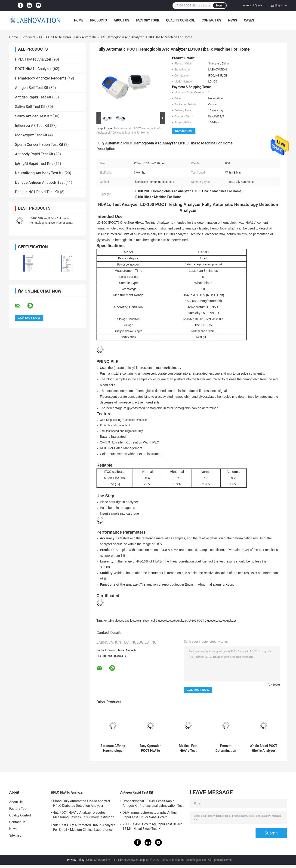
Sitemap (15, 835)
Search (220, 6)
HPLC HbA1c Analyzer (33, 59)
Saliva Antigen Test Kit (33, 116)
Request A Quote (252, 5)
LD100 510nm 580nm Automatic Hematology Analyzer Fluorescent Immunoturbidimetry (50, 223)
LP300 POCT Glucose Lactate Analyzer (212, 621)
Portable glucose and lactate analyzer (126, 621)
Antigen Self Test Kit (32, 88)
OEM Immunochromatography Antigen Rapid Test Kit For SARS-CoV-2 (151, 815)
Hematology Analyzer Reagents (41, 78)
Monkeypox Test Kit (31, 135)
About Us (122, 20)
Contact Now (184, 131)
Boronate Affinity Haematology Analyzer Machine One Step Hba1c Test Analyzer (113, 748)
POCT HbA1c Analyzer (55, 37)
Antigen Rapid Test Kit (33, 97)
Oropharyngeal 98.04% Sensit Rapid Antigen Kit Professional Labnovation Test (153, 803)
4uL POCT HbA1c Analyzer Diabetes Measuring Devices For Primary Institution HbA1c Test (84, 816)
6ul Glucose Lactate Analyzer (169, 621)
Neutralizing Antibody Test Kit (39, 173)
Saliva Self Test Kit (30, 107)
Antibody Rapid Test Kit (34, 154)
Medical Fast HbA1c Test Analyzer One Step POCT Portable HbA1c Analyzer (188, 748)
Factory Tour (148, 20)
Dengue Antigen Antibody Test (40, 182)
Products (99, 20)
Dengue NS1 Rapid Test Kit (37, 192)
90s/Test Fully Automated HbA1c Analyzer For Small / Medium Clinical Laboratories (84, 827)
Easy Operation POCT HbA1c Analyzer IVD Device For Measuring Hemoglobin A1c (150, 748)
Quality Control (180, 20)
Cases (249, 20)
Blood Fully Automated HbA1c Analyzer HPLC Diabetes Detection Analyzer (82, 803)
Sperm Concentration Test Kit (39, 145)
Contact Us (211, 20)
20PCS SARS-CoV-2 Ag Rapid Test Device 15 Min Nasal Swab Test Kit (153, 826)
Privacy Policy (76, 860)
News (233, 20)
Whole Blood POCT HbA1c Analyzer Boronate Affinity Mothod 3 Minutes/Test (264, 748)
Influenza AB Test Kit (32, 126)
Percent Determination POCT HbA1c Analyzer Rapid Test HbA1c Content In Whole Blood (226, 748)
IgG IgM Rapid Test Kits (34, 164)
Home (79, 20)
